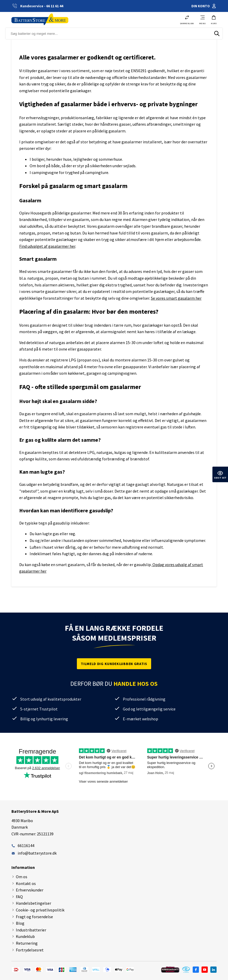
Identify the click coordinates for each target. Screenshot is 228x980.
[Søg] (217, 33)
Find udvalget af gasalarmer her (47, 246)
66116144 (23, 845)
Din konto (204, 6)
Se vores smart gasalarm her (176, 298)
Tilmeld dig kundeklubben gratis (114, 664)
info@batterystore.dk (34, 853)
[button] (214, 20)
